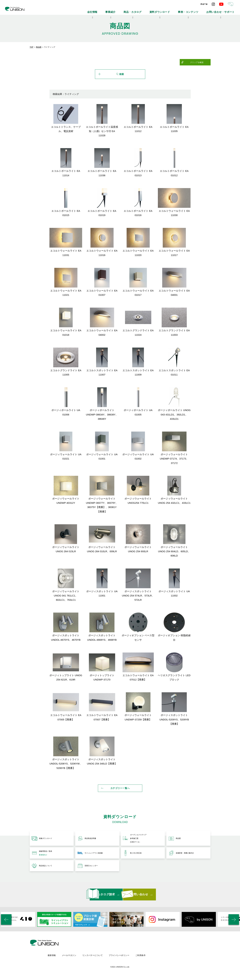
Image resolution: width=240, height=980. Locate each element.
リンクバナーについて (120, 956)
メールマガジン (96, 956)
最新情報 (79, 956)
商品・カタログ (157, 10)
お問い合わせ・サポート (225, 10)
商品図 (39, 47)
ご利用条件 (169, 956)
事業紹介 (140, 10)
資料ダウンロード (178, 10)
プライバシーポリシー (148, 956)
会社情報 (125, 10)
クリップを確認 (202, 62)
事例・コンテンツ (200, 10)
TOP (32, 47)
